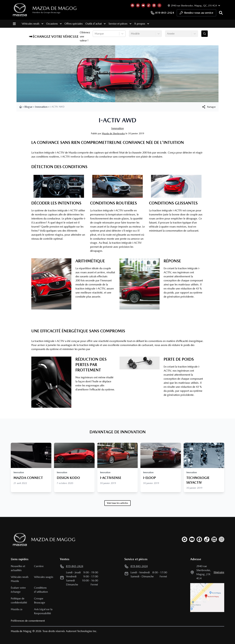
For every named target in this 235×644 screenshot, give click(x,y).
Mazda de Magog (55, 8)
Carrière (39, 566)
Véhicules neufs (32, 24)
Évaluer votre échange (18, 590)
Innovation (41, 107)
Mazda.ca (16, 609)
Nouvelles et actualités (18, 568)
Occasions (54, 24)
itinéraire (219, 572)
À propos (141, 24)
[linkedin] (214, 539)
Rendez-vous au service (196, 14)
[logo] (20, 10)
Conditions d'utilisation (41, 590)
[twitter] (184, 539)
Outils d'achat (95, 24)
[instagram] (222, 539)
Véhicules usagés (44, 577)
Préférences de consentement (28, 621)
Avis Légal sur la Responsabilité (43, 611)
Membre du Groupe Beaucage (46, 12)
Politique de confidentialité (19, 601)
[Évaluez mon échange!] (205, 34)
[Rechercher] (221, 13)
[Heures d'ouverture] (194, 5)
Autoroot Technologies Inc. (81, 631)
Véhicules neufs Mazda (20, 579)
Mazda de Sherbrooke (113, 133)
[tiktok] (207, 539)
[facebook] (199, 539)
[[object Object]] (209, 107)
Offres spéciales (73, 24)
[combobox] (95, 34)
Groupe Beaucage (40, 601)
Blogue (28, 107)
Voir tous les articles (117, 503)
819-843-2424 (162, 13)
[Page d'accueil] (19, 540)
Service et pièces (120, 24)
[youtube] (192, 539)
